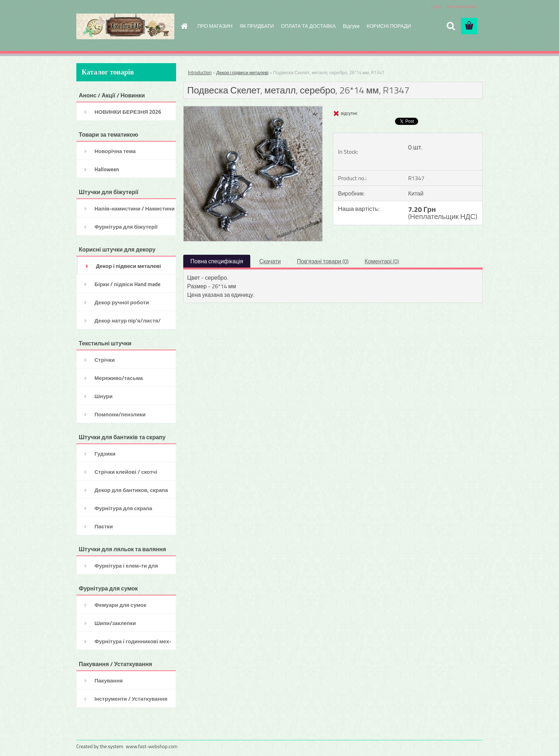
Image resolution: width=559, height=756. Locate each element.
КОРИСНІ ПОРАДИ (389, 26)
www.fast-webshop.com (152, 746)
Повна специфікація (217, 261)
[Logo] (125, 26)
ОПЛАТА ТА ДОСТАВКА (308, 26)
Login (436, 6)
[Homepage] (184, 26)
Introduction (200, 72)
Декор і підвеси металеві (242, 72)
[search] (451, 26)
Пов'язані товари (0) (323, 261)
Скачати (270, 261)
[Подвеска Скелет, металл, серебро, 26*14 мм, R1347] (253, 109)
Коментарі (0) (382, 261)
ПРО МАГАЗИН (215, 26)
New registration (462, 6)
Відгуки (351, 26)
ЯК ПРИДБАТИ (257, 26)
